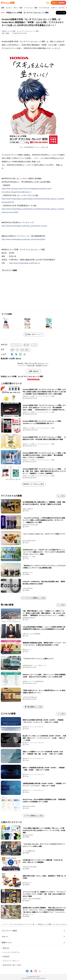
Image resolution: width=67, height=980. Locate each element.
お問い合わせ (33, 371)
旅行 (21, 8)
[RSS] (40, 971)
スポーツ (54, 8)
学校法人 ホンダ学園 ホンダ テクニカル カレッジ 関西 (20, 31)
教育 (12, 350)
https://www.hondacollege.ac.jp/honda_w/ (25, 263)
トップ (4, 924)
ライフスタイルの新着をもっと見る (33, 598)
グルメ (16, 8)
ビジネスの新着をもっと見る (33, 816)
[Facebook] (12, 354)
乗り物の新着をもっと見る (33, 707)
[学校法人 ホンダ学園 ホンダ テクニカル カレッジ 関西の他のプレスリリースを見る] (61, 13)
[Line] (20, 354)
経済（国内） (25, 350)
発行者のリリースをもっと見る (33, 484)
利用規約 (6, 957)
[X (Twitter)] (16, 354)
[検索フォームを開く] (48, 3)
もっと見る (61, 496)
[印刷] (25, 354)
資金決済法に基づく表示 (11, 965)
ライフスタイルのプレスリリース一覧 (22, 924)
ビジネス (62, 8)
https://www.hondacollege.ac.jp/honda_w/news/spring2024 (23, 239)
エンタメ (9, 8)
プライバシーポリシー (11, 961)
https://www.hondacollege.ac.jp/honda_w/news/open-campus (24, 226)
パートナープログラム (11, 952)
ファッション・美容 (31, 8)
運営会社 (6, 948)
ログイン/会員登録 (58, 3)
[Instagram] (36, 971)
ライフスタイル (44, 8)
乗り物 (26, 345)
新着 (3, 8)
